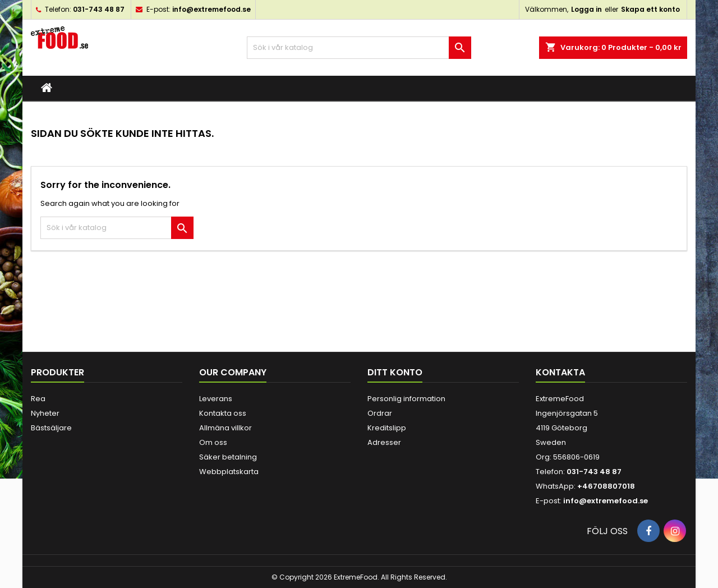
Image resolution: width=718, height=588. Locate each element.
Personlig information (406, 399)
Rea (38, 399)
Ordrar (380, 413)
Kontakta (560, 372)
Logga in (586, 9)
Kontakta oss (223, 413)
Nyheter (45, 413)
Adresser (384, 442)
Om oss (213, 442)
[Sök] (359, 48)
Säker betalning (228, 457)
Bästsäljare (51, 428)
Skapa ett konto (650, 9)
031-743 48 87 (99, 9)
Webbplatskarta (229, 472)
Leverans (216, 399)
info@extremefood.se (211, 9)
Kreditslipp (387, 428)
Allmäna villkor (225, 428)
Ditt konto (395, 372)
